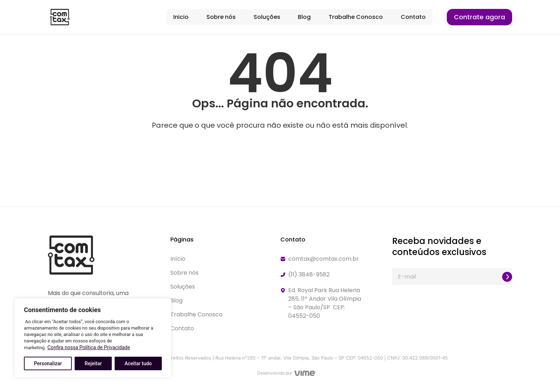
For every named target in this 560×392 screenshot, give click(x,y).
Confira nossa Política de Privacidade (89, 347)
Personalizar (48, 363)
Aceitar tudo (138, 363)
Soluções (267, 17)
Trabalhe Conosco (356, 17)
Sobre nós (221, 17)
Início (178, 259)
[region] (93, 338)
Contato (413, 17)
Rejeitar (93, 363)
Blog (304, 17)
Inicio (181, 17)
